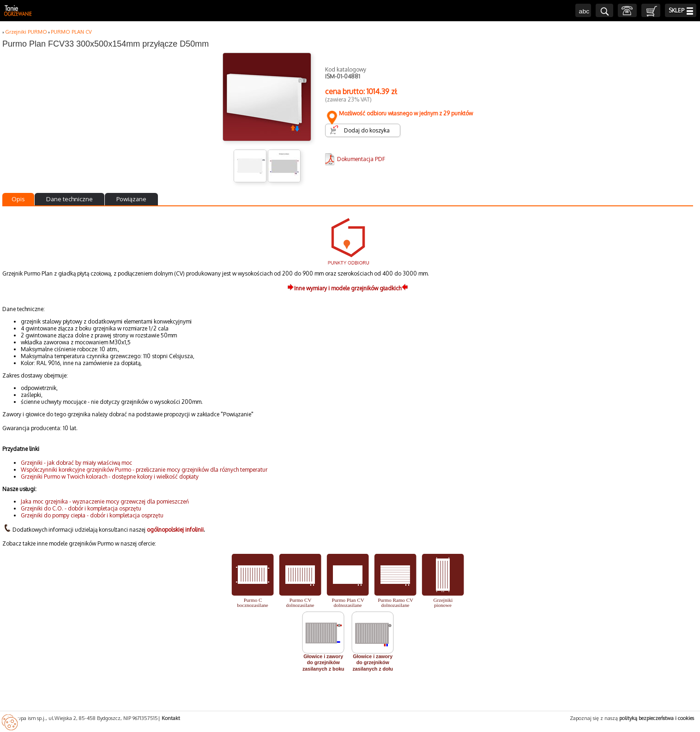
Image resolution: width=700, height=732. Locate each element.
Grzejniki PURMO (26, 32)
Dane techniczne (69, 199)
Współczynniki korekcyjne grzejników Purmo (76, 470)
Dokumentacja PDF (361, 159)
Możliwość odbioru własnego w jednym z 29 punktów (399, 113)
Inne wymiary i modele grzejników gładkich (348, 288)
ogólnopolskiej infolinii (175, 530)
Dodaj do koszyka (367, 130)
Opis (18, 199)
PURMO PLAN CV (71, 32)
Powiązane (131, 199)
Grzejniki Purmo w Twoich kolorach (64, 477)
